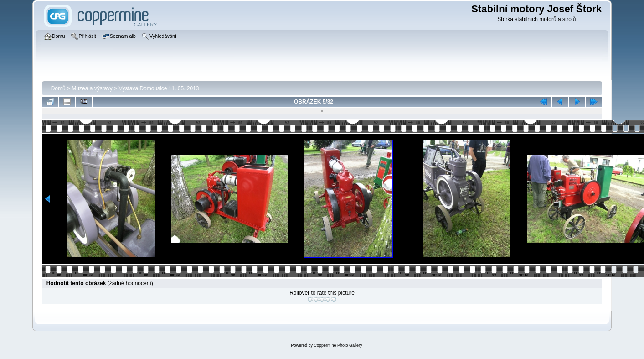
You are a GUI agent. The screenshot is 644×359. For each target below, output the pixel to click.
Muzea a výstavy (92, 88)
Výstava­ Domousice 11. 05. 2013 (159, 88)
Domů (58, 88)
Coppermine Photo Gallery (338, 345)
